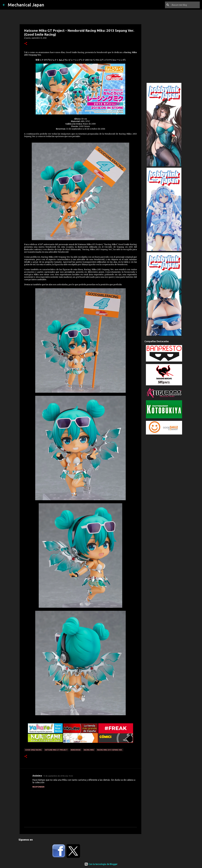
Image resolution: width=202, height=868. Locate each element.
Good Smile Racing (33, 750)
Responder (38, 787)
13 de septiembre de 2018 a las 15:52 (58, 776)
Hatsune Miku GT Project (56, 750)
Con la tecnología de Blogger (101, 864)
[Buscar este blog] (185, 5)
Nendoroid (76, 750)
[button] (26, 44)
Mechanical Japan (26, 5)
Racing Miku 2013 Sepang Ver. (110, 750)
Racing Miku (89, 750)
